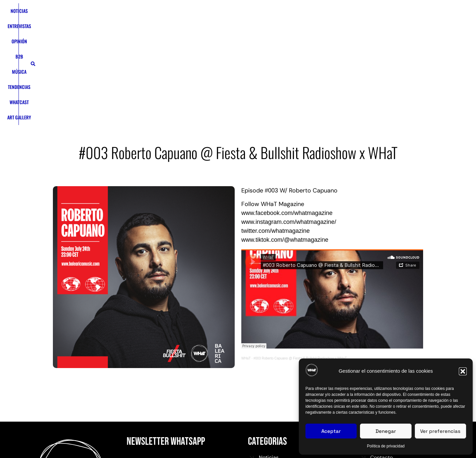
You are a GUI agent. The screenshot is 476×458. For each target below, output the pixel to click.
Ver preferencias (440, 431)
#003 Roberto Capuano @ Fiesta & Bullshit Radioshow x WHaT (300, 272)
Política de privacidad (386, 446)
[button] (463, 371)
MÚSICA (211, 21)
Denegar (386, 431)
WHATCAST (263, 21)
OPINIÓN (175, 21)
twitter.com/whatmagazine (276, 145)
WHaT (246, 272)
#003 (271, 104)
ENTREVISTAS (149, 21)
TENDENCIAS (236, 21)
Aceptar (331, 431)
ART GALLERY (291, 21)
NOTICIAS (122, 21)
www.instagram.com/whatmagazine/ (289, 136)
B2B (193, 21)
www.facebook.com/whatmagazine (287, 127)
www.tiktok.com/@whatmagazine (285, 153)
